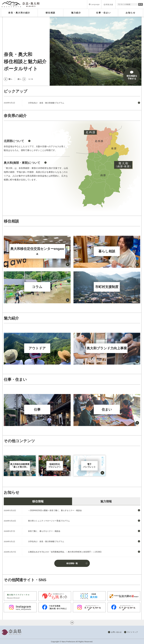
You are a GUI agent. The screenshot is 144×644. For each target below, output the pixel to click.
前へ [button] (10, 79)
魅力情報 (106, 501)
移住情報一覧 (72, 563)
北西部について (14, 141)
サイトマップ (133, 632)
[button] (94, 4)
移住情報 (38, 501)
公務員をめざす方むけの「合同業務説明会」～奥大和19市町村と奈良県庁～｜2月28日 (65, 552)
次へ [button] (19, 79)
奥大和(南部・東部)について (22, 163)
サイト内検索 (119, 4)
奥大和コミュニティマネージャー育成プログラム (49, 521)
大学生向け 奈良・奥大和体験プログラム (46, 103)
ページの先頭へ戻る (72, 623)
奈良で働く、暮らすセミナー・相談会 (44, 531)
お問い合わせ (116, 632)
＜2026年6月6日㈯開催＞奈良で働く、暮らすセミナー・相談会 (55, 510)
